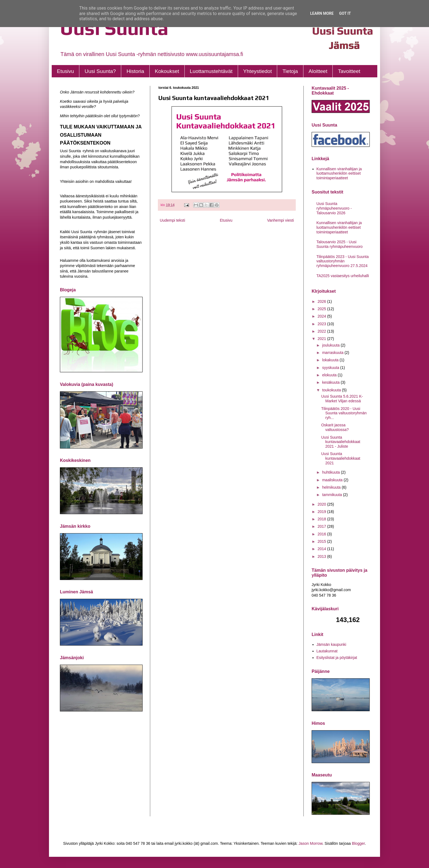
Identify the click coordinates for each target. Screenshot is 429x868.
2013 (322, 556)
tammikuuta (332, 495)
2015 (322, 541)
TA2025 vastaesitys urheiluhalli (343, 276)
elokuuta (330, 375)
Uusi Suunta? (100, 71)
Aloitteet (318, 71)
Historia (135, 71)
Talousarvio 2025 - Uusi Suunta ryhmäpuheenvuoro (340, 244)
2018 (322, 519)
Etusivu (65, 71)
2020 (322, 504)
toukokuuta (332, 390)
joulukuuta (331, 345)
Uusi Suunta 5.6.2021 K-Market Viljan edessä (342, 399)
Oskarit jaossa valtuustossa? (335, 427)
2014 (322, 549)
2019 (322, 512)
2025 (322, 309)
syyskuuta (331, 368)
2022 (322, 331)
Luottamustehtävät (211, 71)
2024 (322, 316)
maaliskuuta (333, 480)
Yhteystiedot (258, 71)
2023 (322, 324)
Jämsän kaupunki (331, 644)
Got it (345, 13)
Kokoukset (167, 71)
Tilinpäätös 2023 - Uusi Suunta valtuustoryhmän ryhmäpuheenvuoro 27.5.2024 (343, 261)
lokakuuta (331, 360)
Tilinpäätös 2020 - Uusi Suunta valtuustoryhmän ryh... (344, 413)
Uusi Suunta (114, 28)
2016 (322, 534)
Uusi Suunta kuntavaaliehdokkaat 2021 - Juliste (341, 442)
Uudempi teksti (173, 220)
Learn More (322, 13)
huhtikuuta (331, 472)
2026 (322, 301)
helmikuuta (332, 487)
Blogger (358, 843)
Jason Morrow (310, 843)
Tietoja (290, 71)
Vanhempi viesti (280, 220)
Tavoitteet (349, 71)
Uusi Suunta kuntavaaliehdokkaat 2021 (341, 458)
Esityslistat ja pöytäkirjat (337, 658)
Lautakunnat (327, 651)
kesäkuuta (331, 382)
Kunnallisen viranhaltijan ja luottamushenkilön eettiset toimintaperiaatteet (339, 174)
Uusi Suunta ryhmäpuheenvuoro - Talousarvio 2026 (334, 208)
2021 (322, 339)
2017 (322, 526)
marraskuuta (333, 353)
